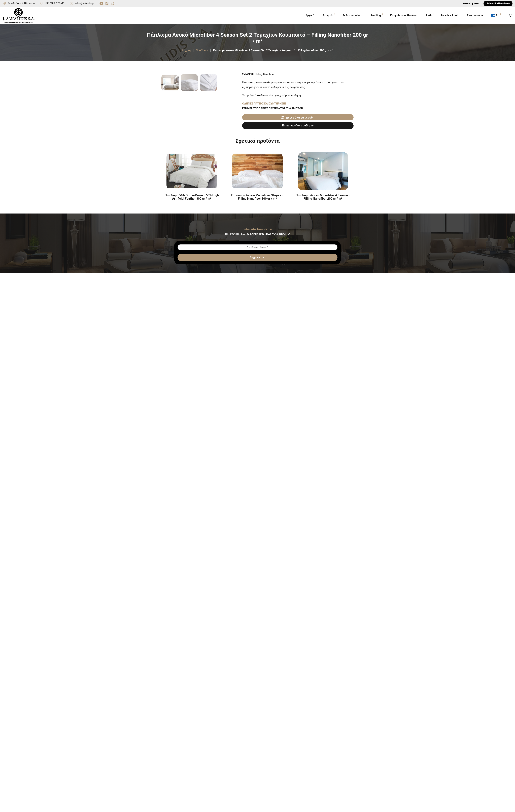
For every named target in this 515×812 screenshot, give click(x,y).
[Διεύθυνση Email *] (257, 269)
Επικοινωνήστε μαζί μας (298, 126)
